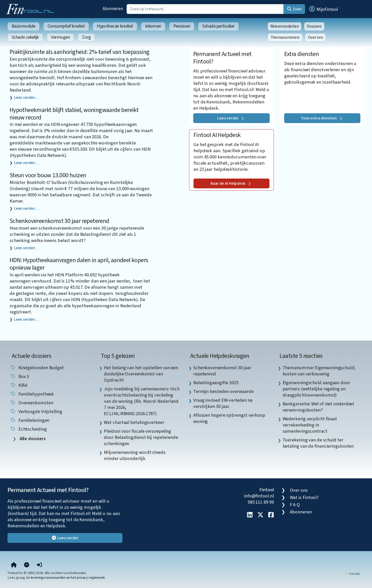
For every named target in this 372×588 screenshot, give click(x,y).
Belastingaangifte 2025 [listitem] (216, 383)
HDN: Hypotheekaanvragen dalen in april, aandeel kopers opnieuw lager (79, 264)
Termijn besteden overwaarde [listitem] (223, 391)
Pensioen (182, 26)
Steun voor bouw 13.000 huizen (48, 175)
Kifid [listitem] (19, 385)
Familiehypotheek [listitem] (32, 394)
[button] (323, 9)
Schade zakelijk (25, 37)
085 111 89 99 (261, 502)
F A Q (295, 505)
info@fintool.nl (259, 496)
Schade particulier (218, 26)
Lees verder (228, 118)
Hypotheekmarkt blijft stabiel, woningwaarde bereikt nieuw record (74, 114)
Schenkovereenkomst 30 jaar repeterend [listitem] (222, 371)
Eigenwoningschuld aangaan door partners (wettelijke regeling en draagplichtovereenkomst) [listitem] (316, 389)
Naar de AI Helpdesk (228, 183)
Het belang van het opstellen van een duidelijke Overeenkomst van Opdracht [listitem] (141, 374)
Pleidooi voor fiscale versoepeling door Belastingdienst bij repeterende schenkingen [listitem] (141, 437)
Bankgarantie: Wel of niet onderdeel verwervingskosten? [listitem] (318, 407)
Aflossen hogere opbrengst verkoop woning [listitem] (229, 418)
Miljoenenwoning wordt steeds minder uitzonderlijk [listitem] (135, 455)
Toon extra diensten (319, 118)
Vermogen (60, 37)
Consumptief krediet (66, 26)
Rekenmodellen (285, 26)
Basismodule (24, 26)
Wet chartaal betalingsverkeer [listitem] (134, 422)
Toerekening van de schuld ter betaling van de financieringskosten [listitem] (318, 443)
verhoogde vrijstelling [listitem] (36, 412)
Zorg (86, 37)
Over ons (316, 37)
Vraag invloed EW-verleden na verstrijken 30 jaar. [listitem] (223, 403)
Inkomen (153, 26)
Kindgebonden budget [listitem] (37, 368)
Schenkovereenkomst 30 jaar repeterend (59, 221)
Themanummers (285, 37)
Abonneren (113, 9)
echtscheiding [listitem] (28, 429)
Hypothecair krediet (115, 26)
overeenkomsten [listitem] (32, 403)
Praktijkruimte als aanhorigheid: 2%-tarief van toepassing (80, 52)
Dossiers (314, 26)
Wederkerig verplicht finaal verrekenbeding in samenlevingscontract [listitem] (310, 425)
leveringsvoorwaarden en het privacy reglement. (68, 578)
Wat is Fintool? (304, 497)
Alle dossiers (32, 439)
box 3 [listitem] (20, 376)
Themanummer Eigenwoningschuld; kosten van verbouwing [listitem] (319, 371)
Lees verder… (26, 98)
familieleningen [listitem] (30, 420)
